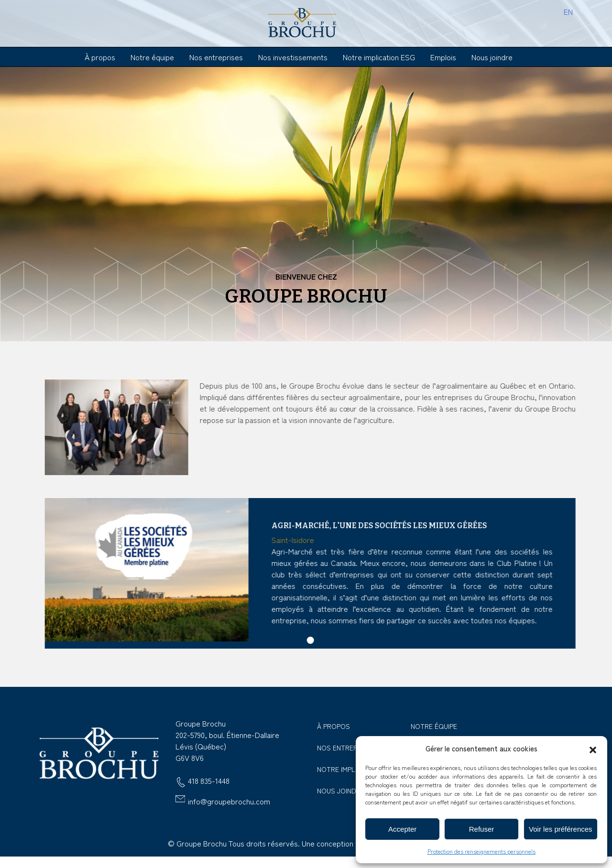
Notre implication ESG (379, 57)
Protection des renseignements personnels (481, 851)
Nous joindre (492, 57)
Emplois (443, 57)
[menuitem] (568, 11)
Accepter (402, 829)
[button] (593, 749)
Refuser (482, 829)
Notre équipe (152, 57)
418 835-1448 (209, 781)
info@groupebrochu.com (229, 801)
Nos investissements (293, 57)
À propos (100, 57)
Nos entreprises (216, 57)
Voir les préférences (561, 829)
